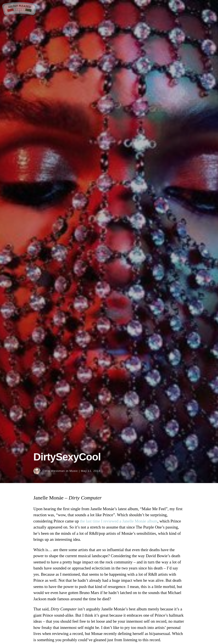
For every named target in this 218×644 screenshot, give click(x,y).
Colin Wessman (54, 471)
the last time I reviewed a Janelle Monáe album (119, 521)
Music (74, 471)
